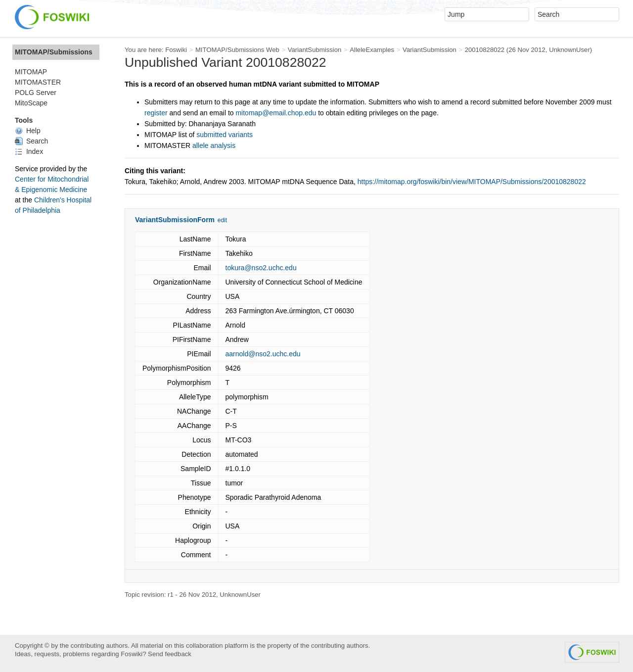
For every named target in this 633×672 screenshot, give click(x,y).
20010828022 (485, 50)
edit (222, 220)
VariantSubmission (315, 50)
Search (31, 141)
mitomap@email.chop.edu (276, 113)
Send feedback (170, 654)
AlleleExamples (372, 50)
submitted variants (225, 135)
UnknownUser (569, 50)
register (156, 113)
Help (28, 131)
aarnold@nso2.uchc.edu (263, 354)
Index (29, 151)
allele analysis (214, 145)
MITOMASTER (38, 82)
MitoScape (31, 103)
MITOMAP (31, 72)
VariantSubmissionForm (175, 220)
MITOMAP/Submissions (54, 52)
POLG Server (36, 93)
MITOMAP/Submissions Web (237, 50)
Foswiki (176, 50)
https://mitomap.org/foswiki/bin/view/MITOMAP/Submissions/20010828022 (472, 182)
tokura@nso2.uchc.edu (261, 268)
